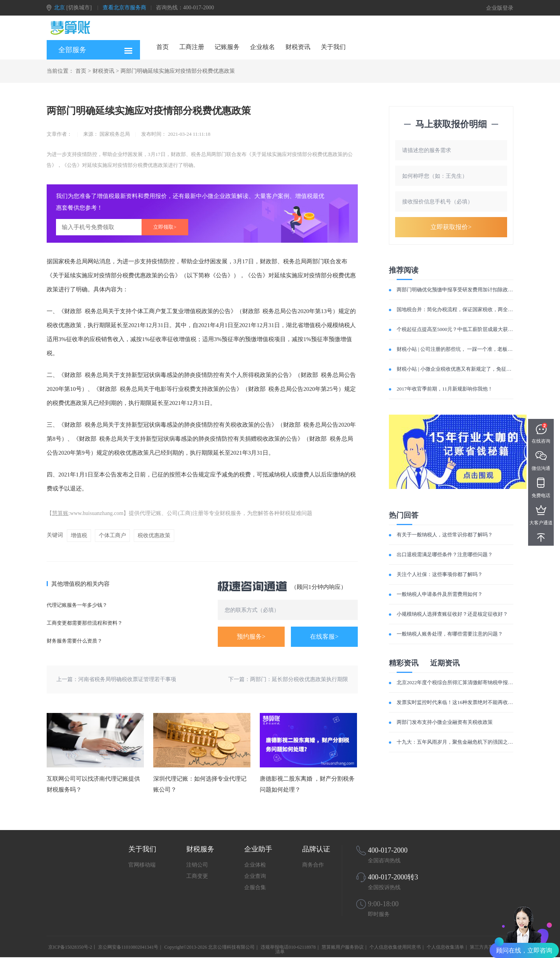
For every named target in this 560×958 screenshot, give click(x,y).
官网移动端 (142, 865)
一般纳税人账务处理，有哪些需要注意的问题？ (450, 634)
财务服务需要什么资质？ (74, 641)
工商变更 (197, 876)
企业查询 (255, 876)
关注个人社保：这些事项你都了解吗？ (440, 574)
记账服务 (227, 47)
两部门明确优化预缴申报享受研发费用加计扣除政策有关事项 (465, 290)
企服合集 (255, 887)
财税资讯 (298, 47)
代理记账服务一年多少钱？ (77, 605)
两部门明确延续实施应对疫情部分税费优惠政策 (178, 71)
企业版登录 (500, 8)
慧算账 (60, 513)
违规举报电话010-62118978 (288, 947)
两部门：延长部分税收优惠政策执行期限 (299, 679)
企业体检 (255, 865)
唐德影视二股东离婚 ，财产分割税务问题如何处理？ (307, 784)
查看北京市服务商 (124, 8)
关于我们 (333, 47)
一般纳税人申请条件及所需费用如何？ (440, 594)
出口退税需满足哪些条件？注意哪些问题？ (445, 554)
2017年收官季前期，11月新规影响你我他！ (445, 389)
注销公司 (197, 865)
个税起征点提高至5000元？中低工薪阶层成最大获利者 (457, 329)
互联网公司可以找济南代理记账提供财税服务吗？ (93, 784)
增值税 (79, 535)
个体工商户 (112, 535)
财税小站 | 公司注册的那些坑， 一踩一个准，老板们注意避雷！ (467, 349)
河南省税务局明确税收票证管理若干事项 (127, 679)
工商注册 (192, 47)
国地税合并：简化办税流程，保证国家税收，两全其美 (457, 309)
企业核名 (262, 47)
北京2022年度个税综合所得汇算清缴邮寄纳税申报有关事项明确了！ (472, 682)
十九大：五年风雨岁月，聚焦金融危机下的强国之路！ (457, 742)
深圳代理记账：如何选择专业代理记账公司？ (200, 784)
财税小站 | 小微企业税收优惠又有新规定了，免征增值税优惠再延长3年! (476, 369)
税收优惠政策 (154, 535)
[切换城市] (79, 8)
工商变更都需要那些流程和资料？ (85, 623)
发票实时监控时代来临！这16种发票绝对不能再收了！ (457, 702)
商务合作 (313, 865)
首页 (163, 47)
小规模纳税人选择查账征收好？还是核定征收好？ (452, 614)
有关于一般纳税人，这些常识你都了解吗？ (445, 535)
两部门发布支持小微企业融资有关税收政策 (445, 722)
